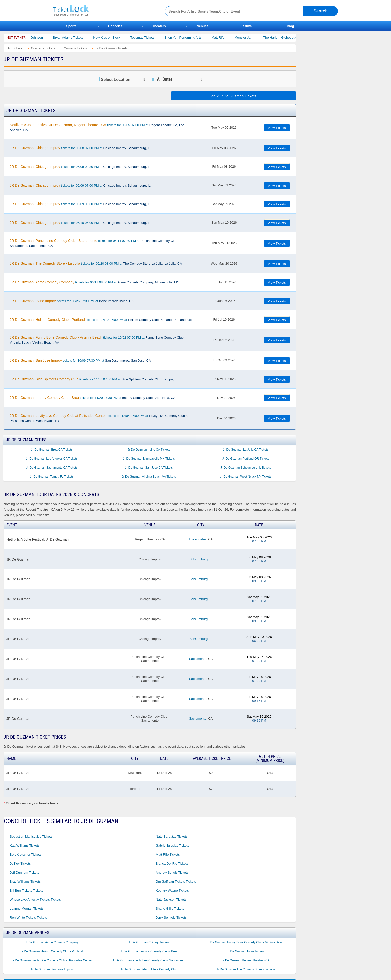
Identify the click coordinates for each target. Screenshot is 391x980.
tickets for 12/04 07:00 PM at (99, 418)
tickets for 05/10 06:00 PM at (80, 223)
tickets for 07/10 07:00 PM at (101, 320)
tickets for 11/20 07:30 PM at (93, 398)
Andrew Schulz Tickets (172, 872)
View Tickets (277, 128)
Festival (247, 26)
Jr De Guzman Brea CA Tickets (52, 450)
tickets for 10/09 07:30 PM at (80, 360)
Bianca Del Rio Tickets (172, 863)
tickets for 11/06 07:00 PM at (94, 379)
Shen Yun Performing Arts (196, 38)
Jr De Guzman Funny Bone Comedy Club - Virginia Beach (246, 942)
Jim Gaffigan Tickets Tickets (176, 881)
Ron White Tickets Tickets (28, 917)
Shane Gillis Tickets (170, 908)
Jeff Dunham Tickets (24, 872)
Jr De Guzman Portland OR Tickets (246, 459)
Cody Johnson (46, 38)
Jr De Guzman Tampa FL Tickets (52, 477)
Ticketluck (103, 11)
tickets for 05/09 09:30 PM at (80, 204)
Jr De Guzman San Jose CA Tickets (149, 468)
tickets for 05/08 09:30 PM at (80, 167)
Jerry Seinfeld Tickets (171, 917)
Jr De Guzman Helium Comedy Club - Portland (52, 951)
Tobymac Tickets (156, 38)
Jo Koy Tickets (20, 863)
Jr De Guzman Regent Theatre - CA (246, 960)
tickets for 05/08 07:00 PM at (80, 148)
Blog (291, 26)
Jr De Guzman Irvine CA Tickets (149, 450)
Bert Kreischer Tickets (25, 854)
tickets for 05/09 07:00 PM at (80, 185)
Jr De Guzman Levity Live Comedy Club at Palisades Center (52, 960)
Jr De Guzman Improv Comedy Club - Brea (149, 951)
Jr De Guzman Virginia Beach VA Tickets (149, 477)
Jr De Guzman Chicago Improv (149, 942)
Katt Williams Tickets (25, 845)
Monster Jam (257, 38)
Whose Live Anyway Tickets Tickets (35, 899)
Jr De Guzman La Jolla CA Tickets (246, 450)
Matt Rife (231, 38)
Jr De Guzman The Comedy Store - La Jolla (246, 969)
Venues (203, 26)
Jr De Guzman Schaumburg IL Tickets (246, 468)
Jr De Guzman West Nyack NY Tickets (246, 477)
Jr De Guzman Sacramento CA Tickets (52, 468)
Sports (71, 26)
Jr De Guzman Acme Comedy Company (52, 942)
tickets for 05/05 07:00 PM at (97, 127)
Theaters (159, 26)
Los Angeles (198, 539)
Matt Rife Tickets (168, 854)
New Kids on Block (120, 38)
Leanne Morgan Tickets (27, 908)
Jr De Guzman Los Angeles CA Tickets (52, 459)
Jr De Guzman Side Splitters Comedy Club (149, 969)
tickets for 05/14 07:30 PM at (93, 243)
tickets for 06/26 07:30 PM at (72, 301)
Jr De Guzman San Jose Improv (52, 969)
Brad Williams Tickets (25, 881)
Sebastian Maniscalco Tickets (31, 836)
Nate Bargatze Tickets (171, 836)
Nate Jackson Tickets (171, 899)
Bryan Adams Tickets (82, 38)
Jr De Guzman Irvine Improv (246, 951)
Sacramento (198, 659)
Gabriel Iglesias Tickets (172, 845)
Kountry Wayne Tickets (172, 890)
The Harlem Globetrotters (295, 38)
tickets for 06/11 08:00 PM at (94, 282)
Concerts (115, 26)
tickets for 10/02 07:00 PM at (97, 340)
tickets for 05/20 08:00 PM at (96, 263)
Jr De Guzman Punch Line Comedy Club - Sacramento (149, 960)
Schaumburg (198, 559)
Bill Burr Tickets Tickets (26, 890)
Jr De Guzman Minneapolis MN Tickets (149, 459)
